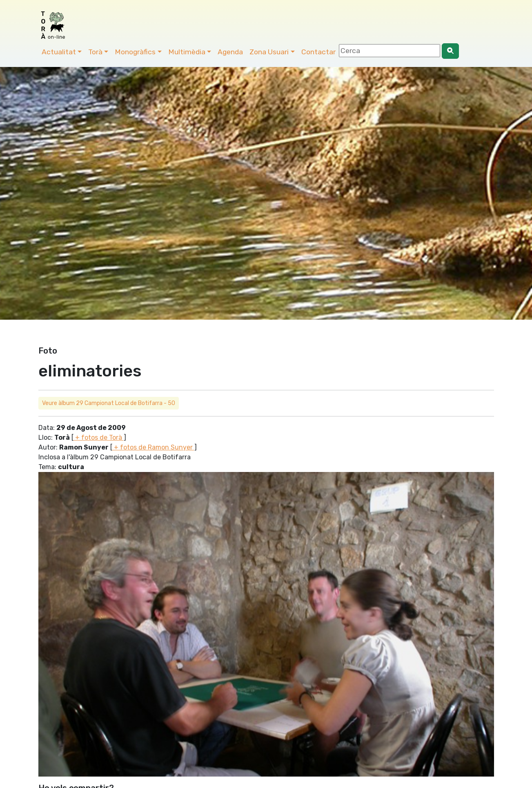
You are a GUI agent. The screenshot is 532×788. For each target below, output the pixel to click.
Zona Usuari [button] (269, 52)
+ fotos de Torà (99, 437)
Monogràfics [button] (135, 52)
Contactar (318, 52)
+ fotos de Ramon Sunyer (153, 447)
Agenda (230, 52)
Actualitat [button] (59, 52)
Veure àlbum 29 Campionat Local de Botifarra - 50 (109, 403)
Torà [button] (95, 52)
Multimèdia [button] (187, 52)
